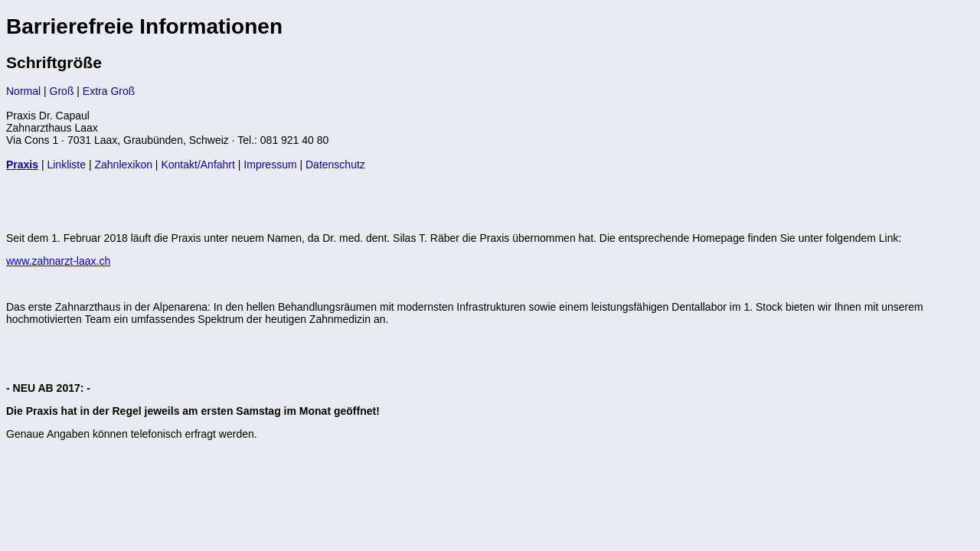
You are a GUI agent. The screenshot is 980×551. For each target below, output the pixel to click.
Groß (62, 91)
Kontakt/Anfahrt (198, 165)
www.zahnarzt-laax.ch (58, 261)
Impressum (270, 165)
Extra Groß (109, 91)
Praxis (22, 165)
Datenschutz (335, 165)
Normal (23, 91)
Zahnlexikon (123, 165)
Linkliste (66, 165)
